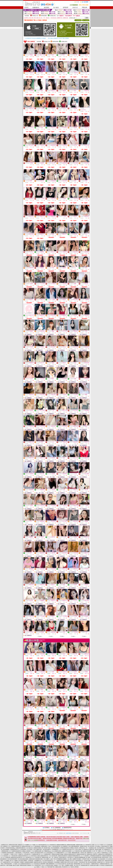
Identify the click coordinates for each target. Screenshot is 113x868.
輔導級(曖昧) (44, 16)
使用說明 (66, 7)
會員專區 (47, 7)
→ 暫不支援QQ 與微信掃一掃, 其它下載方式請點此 (58, 38)
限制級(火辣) (35, 16)
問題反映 (85, 7)
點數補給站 (36, 7)
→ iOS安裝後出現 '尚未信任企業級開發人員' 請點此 (35, 38)
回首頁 (26, 7)
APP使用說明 (78, 20)
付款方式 (75, 7)
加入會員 (56, 7)
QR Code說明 (86, 20)
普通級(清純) (53, 16)
